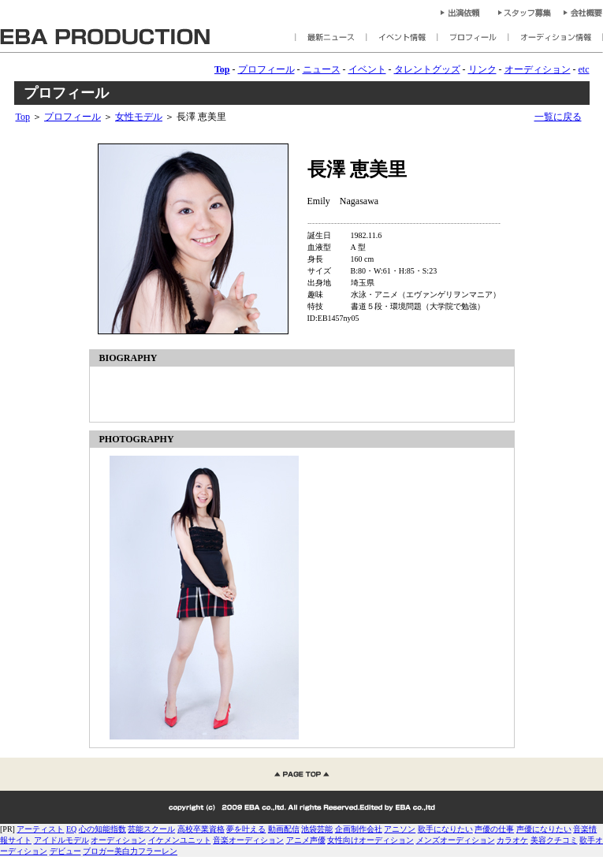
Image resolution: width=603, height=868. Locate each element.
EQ (71, 829)
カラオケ (512, 840)
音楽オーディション (248, 840)
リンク (482, 69)
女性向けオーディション (370, 840)
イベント (367, 69)
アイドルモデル (61, 840)
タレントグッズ (427, 69)
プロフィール (266, 69)
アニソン (400, 829)
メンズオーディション (456, 840)
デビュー (65, 851)
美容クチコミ (554, 840)
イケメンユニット (180, 840)
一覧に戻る (558, 117)
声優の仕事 (494, 829)
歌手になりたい (445, 829)
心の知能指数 (102, 829)
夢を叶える (246, 829)
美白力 (126, 851)
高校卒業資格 (201, 829)
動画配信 (284, 829)
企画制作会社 (359, 829)
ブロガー (99, 851)
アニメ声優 (306, 840)
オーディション (538, 69)
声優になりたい (544, 829)
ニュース (322, 69)
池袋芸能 (317, 829)
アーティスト (40, 829)
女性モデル (139, 117)
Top (23, 117)
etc (584, 69)
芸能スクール (151, 829)
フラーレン (158, 851)
